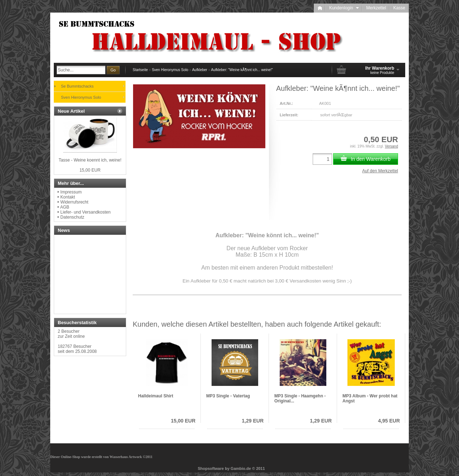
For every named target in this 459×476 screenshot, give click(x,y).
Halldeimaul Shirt (156, 396)
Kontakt (68, 197)
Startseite (140, 70)
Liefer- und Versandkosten (85, 212)
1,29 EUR (253, 421)
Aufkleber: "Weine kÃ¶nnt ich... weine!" (242, 70)
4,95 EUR (389, 421)
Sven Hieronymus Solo (170, 70)
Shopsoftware (211, 468)
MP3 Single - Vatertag (228, 396)
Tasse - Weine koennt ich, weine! (90, 160)
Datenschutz (72, 217)
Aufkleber (200, 70)
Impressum (71, 192)
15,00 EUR (183, 421)
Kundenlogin (344, 8)
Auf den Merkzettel (380, 171)
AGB (65, 207)
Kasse (399, 8)
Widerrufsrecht (74, 202)
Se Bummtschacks (77, 86)
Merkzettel (376, 8)
